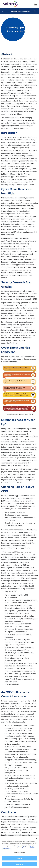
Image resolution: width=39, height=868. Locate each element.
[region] (19, 852)
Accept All (19, 864)
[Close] (37, 839)
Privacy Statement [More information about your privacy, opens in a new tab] (24, 847)
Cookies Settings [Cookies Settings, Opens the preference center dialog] (19, 853)
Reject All (19, 858)
